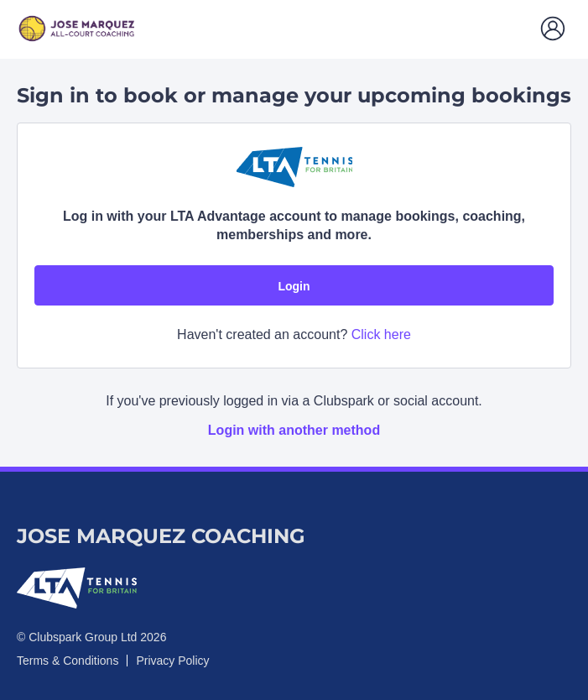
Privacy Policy (172, 661)
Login (294, 286)
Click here (381, 334)
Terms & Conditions (68, 661)
